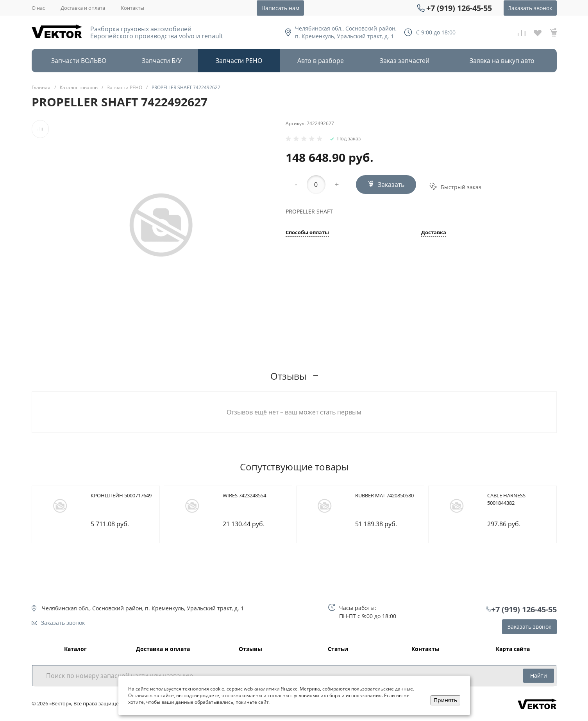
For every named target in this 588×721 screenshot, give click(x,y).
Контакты (132, 8)
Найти (539, 675)
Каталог (75, 649)
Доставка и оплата (83, 8)
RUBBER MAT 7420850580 (384, 495)
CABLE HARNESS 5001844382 (506, 499)
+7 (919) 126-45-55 (459, 8)
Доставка (434, 233)
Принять (445, 700)
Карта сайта (513, 649)
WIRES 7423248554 (244, 495)
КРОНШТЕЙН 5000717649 (121, 495)
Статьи (338, 649)
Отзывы (250, 649)
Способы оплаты (307, 233)
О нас (38, 8)
